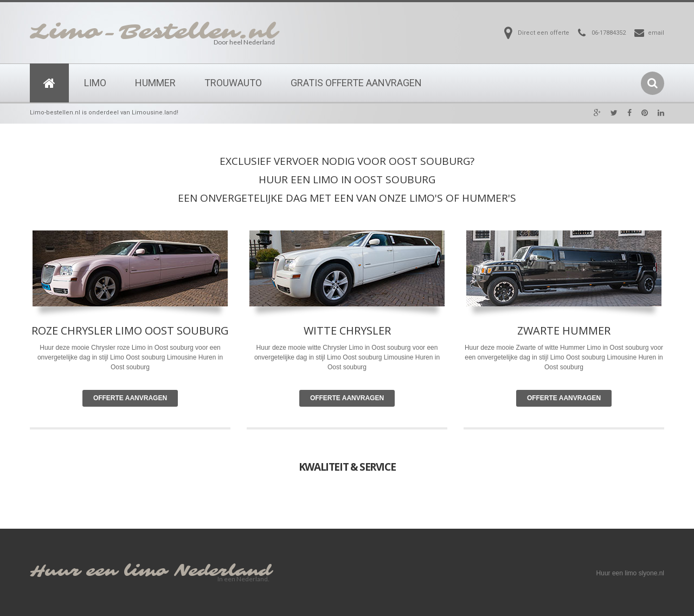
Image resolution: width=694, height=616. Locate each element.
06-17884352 (609, 33)
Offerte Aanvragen (130, 398)
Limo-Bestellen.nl (153, 32)
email (656, 33)
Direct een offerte (544, 33)
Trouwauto (233, 83)
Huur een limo (99, 571)
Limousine (399, 357)
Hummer (155, 83)
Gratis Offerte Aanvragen (356, 83)
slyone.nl (651, 573)
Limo (95, 83)
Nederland (223, 571)
